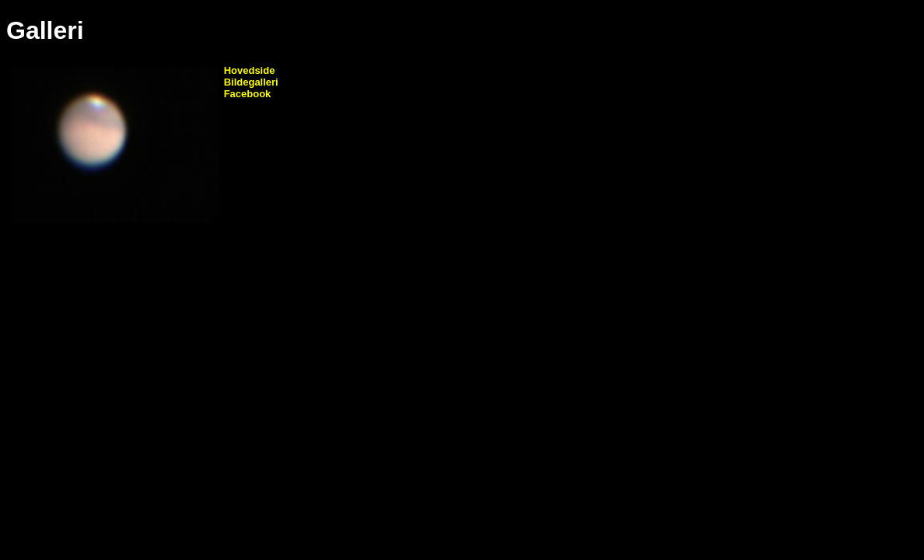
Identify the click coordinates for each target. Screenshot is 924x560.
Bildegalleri (251, 82)
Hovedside (250, 70)
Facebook (248, 94)
